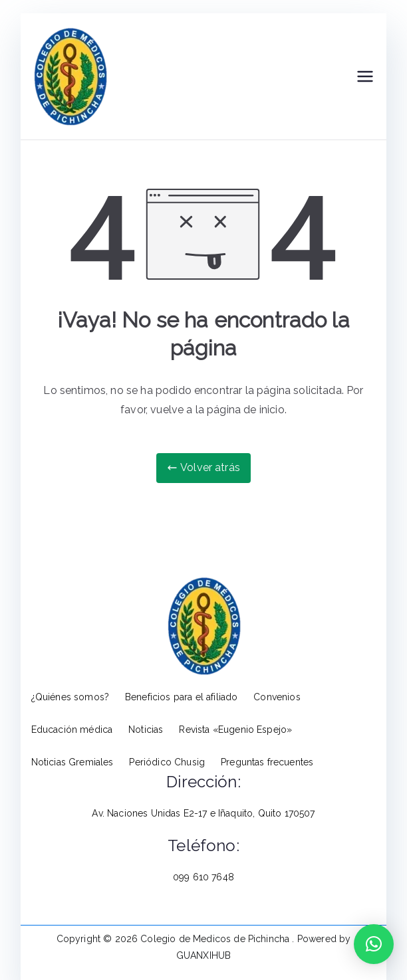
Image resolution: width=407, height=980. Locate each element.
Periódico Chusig (167, 762)
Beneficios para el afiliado (181, 697)
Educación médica (72, 730)
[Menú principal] (365, 76)
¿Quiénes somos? (70, 697)
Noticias (146, 730)
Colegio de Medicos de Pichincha (216, 939)
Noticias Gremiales (72, 762)
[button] (374, 944)
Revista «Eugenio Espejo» (235, 730)
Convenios (277, 697)
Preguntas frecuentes (267, 762)
